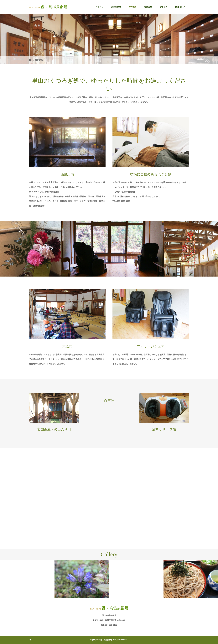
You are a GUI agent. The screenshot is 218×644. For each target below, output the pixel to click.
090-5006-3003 (123, 201)
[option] (27, 560)
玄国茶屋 (148, 7)
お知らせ (99, 7)
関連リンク (180, 7)
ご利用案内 (116, 7)
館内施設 (132, 7)
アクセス (164, 7)
